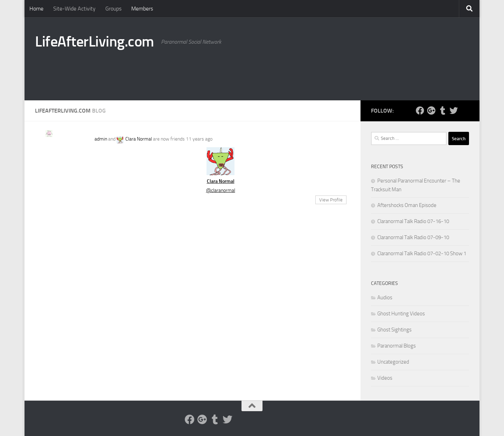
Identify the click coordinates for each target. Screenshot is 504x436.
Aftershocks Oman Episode (407, 205)
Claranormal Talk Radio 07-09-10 (413, 237)
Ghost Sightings (394, 330)
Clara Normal (139, 139)
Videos (385, 378)
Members (142, 9)
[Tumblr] (442, 110)
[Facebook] (420, 110)
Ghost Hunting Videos (401, 314)
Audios (385, 298)
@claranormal (221, 190)
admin (101, 139)
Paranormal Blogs (397, 346)
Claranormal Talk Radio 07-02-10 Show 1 (422, 253)
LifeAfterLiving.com (94, 42)
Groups (113, 9)
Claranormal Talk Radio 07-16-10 (413, 221)
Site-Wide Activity (74, 9)
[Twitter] (454, 110)
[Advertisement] (342, 72)
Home (36, 9)
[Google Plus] (431, 110)
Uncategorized (393, 362)
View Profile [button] (331, 200)
